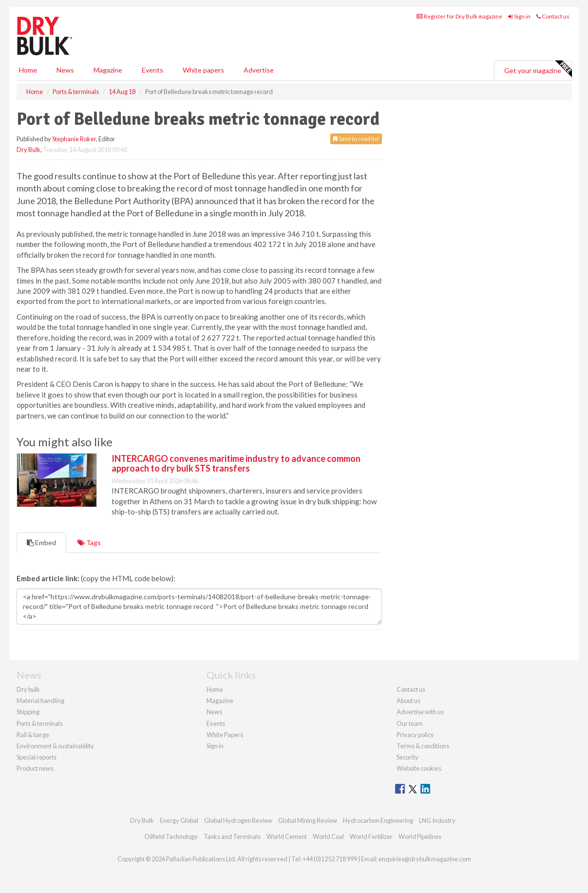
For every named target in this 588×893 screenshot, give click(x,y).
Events (152, 70)
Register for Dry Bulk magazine (459, 16)
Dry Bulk (28, 150)
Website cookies (419, 768)
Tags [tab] (89, 542)
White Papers (225, 735)
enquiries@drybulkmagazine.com (425, 859)
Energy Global (179, 820)
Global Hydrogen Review (238, 820)
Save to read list (356, 139)
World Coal (328, 836)
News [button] (65, 70)
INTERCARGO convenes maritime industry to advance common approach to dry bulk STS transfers (236, 463)
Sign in (519, 16)
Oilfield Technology (171, 836)
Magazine (108, 70)
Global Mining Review (308, 820)
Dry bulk (28, 689)
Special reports (37, 757)
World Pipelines (420, 836)
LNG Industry (437, 820)
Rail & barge (33, 735)
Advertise (259, 70)
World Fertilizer (371, 836)
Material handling (40, 701)
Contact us (553, 16)
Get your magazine (538, 69)
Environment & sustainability (55, 746)
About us (408, 701)
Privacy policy (415, 735)
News (214, 712)
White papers (203, 70)
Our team (410, 723)
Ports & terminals (40, 723)
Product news (35, 768)
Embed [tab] (41, 542)
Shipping (28, 712)
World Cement (287, 836)
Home (28, 70)
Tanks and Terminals (232, 836)
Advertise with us (420, 712)
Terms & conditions (423, 746)
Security (408, 757)
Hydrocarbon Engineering (378, 820)
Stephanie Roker (74, 139)
